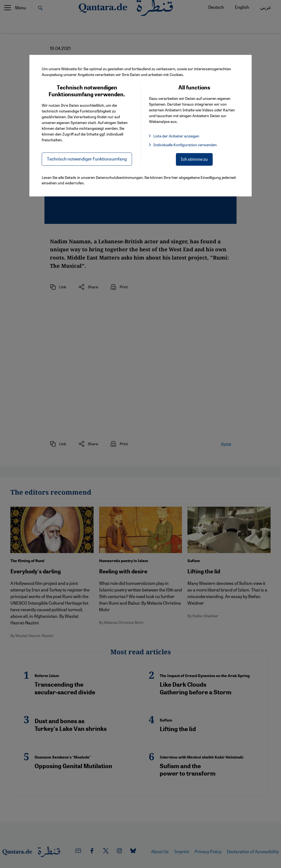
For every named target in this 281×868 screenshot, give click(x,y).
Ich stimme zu (194, 159)
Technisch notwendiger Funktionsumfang (87, 159)
